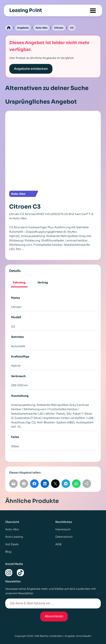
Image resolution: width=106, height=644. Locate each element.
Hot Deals (12, 544)
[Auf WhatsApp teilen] (76, 484)
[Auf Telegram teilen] (66, 484)
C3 (72, 28)
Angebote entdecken (31, 69)
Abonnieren (54, 616)
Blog (8, 552)
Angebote (23, 28)
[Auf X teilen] (55, 484)
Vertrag (43, 282)
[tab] (19, 283)
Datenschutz (64, 537)
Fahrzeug (19, 282)
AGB (58, 544)
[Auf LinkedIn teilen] (45, 484)
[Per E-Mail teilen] (13, 484)
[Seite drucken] (24, 484)
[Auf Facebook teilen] (34, 484)
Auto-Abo (41, 28)
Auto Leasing (14, 537)
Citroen (59, 28)
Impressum (63, 529)
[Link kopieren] (87, 484)
